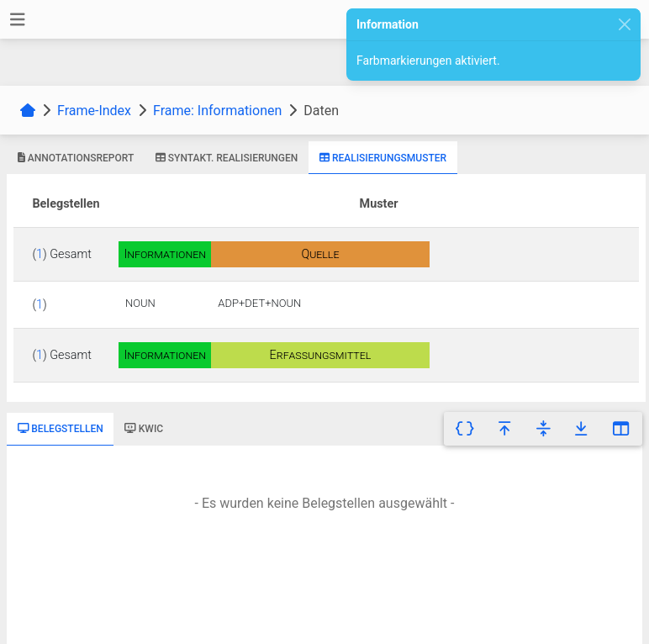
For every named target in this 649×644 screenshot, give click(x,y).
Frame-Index (94, 111)
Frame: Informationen (217, 111)
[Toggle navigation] (18, 20)
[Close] (625, 25)
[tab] (76, 158)
